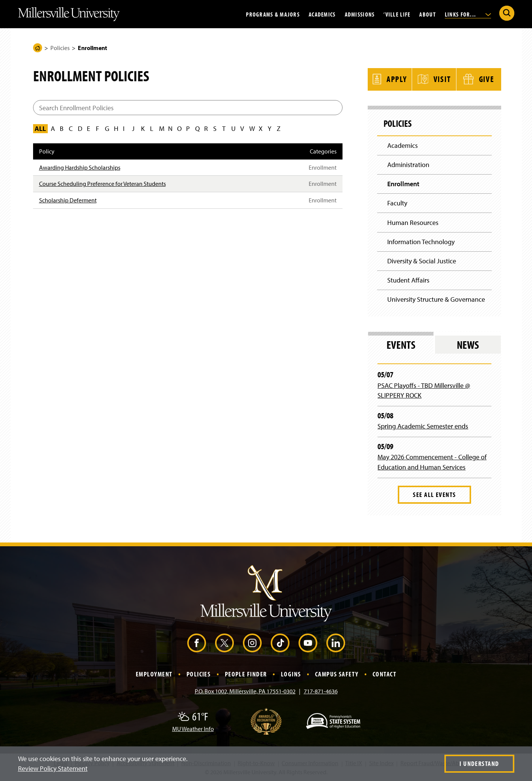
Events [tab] (401, 345)
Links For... (468, 14)
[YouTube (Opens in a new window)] (308, 643)
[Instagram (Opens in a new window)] (252, 643)
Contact (384, 674)
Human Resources (413, 222)
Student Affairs (408, 280)
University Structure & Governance (436, 299)
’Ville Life (397, 14)
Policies (60, 48)
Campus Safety (337, 674)
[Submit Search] (507, 13)
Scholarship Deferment (68, 200)
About (427, 14)
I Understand (479, 764)
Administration (408, 164)
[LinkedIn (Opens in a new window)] (336, 643)
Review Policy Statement (53, 768)
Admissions (360, 14)
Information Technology (421, 241)
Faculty (397, 203)
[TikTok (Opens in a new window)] (280, 643)
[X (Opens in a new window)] (224, 643)
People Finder (246, 674)
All (40, 128)
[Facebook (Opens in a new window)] (197, 643)
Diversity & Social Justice (422, 261)
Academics (322, 14)
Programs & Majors (273, 14)
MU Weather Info (193, 729)
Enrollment (403, 183)
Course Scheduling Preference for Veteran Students (102, 184)
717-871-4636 (321, 691)
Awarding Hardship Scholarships (80, 167)
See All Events (434, 495)
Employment (154, 674)
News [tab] (468, 345)
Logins (291, 674)
